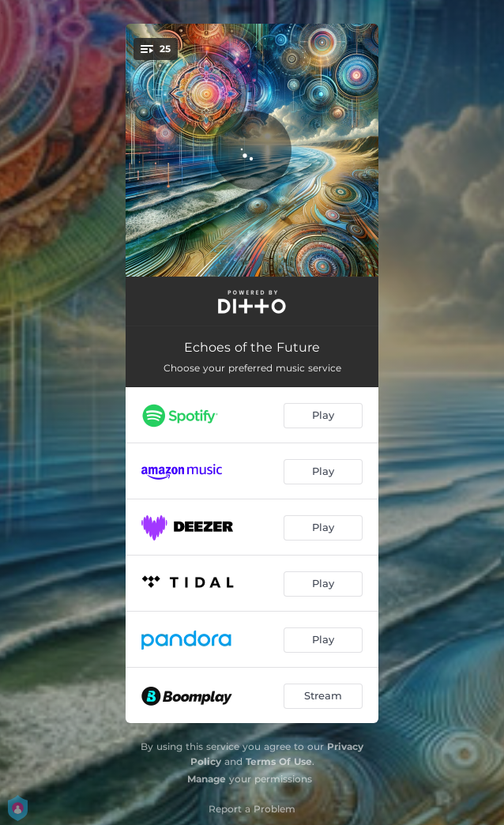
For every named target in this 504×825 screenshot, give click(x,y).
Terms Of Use (279, 761)
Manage (207, 779)
